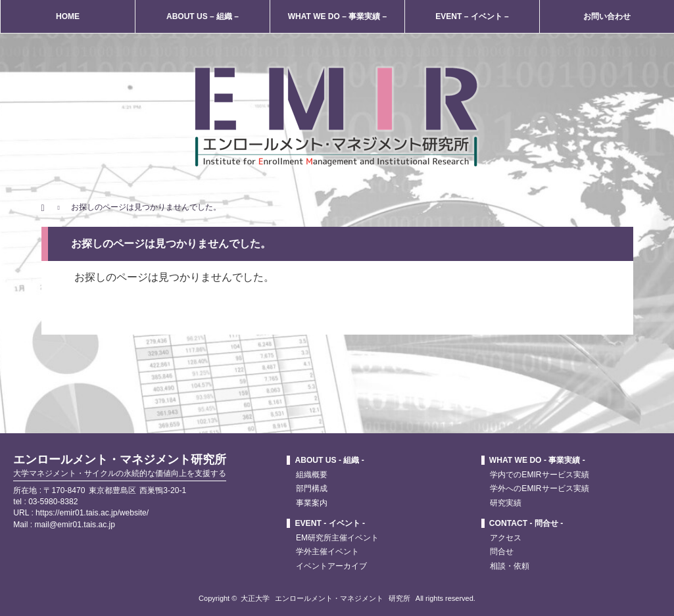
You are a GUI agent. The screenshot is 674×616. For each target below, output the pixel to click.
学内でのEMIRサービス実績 (539, 475)
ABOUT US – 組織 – (203, 16)
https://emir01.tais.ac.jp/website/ (92, 513)
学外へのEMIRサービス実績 (539, 488)
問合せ (502, 552)
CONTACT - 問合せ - (526, 523)
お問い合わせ (607, 16)
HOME (68, 16)
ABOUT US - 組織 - (329, 460)
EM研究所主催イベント (337, 538)
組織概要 (312, 475)
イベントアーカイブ (331, 566)
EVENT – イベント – (472, 16)
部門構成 (312, 488)
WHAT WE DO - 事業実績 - (537, 460)
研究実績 (506, 503)
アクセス (506, 538)
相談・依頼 (510, 566)
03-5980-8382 (53, 502)
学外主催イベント (327, 552)
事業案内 (312, 503)
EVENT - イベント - (329, 523)
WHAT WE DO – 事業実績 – (337, 16)
